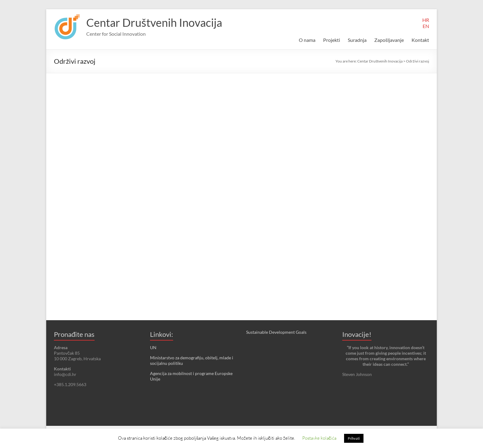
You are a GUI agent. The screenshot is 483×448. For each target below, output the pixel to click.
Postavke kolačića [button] (319, 438)
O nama (307, 40)
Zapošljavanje (389, 40)
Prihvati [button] (354, 438)
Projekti (332, 40)
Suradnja (357, 40)
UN (153, 347)
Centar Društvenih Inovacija (154, 22)
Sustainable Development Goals (276, 332)
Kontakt (420, 40)
